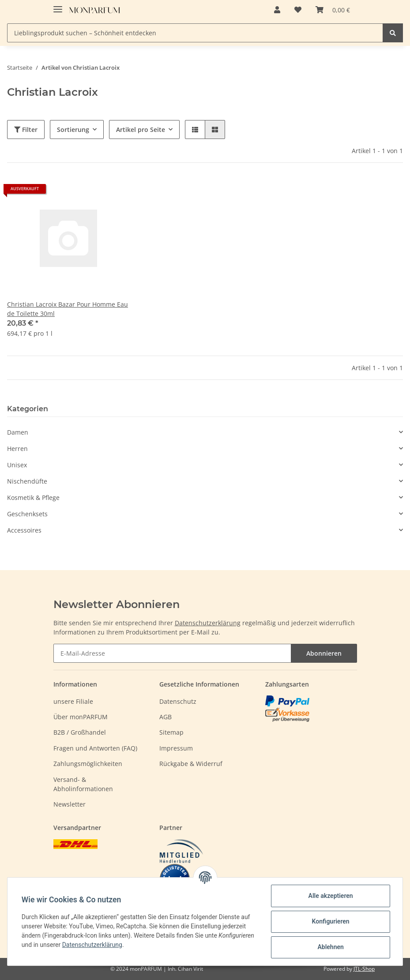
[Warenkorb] (333, 10)
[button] (277, 10)
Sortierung (73, 130)
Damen (18, 432)
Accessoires (24, 530)
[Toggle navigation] (58, 6)
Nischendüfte (27, 481)
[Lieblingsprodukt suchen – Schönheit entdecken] (195, 33)
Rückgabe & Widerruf (191, 764)
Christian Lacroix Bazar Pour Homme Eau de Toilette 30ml (68, 309)
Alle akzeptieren (330, 896)
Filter (26, 130)
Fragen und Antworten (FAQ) (95, 748)
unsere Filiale (73, 701)
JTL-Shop (364, 969)
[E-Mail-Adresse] (172, 653)
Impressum (176, 748)
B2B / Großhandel (80, 732)
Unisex (17, 465)
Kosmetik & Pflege (33, 498)
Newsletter (70, 804)
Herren (17, 449)
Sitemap (171, 732)
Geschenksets (27, 514)
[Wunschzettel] (298, 10)
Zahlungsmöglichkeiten (88, 764)
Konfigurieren (330, 921)
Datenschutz (178, 701)
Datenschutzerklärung (208, 623)
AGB (166, 717)
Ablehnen (330, 947)
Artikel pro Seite (141, 130)
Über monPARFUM (81, 717)
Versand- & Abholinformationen (83, 784)
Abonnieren (324, 653)
